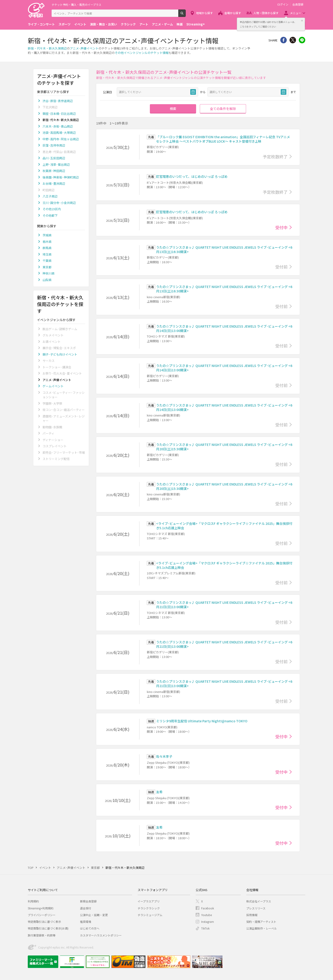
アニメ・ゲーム (162, 24)
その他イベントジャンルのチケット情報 (142, 53)
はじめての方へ (90, 928)
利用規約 (33, 901)
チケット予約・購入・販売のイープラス (76, 5)
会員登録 (298, 4)
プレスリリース (256, 908)
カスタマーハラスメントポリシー (101, 935)
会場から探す (233, 13)
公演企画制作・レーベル (262, 928)
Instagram (208, 922)
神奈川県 (49, 273)
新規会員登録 (88, 901)
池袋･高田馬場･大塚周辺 (59, 133)
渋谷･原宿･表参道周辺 (58, 101)
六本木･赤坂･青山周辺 (58, 126)
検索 (186, 15)
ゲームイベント (53, 386)
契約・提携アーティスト (261, 922)
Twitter (293, 40)
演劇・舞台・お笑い (103, 24)
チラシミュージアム (150, 915)
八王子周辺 (50, 196)
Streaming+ (196, 24)
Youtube (207, 915)
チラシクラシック (149, 908)
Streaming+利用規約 (41, 908)
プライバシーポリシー (42, 915)
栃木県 (47, 242)
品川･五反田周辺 (54, 158)
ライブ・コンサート (41, 24)
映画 (180, 24)
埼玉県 (47, 254)
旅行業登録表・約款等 (42, 935)
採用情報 (252, 915)
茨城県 (47, 235)
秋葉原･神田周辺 (54, 171)
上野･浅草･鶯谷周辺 (56, 164)
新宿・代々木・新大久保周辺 (47, 48)
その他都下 (50, 215)
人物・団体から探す (266, 13)
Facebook (208, 908)
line (302, 40)
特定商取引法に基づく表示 (44, 922)
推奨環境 (86, 922)
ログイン (283, 4)
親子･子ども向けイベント (60, 354)
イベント (80, 24)
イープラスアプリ (149, 901)
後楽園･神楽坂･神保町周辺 (61, 177)
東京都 (47, 267)
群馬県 (47, 248)
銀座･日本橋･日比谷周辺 (59, 114)
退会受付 (86, 908)
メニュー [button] (296, 13)
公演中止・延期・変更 (94, 915)
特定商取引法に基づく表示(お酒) (48, 928)
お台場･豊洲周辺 (54, 183)
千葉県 (47, 261)
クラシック (128, 24)
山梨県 (47, 280)
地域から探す (204, 13)
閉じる (302, 21)
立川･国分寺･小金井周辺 (59, 203)
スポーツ (65, 24)
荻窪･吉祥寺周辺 (54, 145)
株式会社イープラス (259, 901)
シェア (284, 40)
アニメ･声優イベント (84, 48)
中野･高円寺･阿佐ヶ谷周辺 (61, 139)
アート (144, 24)
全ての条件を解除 (223, 109)
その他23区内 (52, 209)
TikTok (205, 928)
